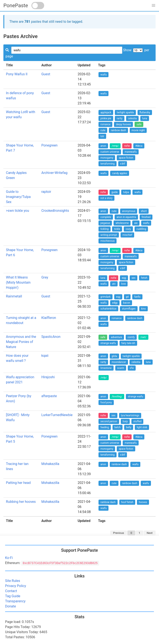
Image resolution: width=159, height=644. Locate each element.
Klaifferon (49, 318)
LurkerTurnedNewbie (57, 415)
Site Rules (13, 581)
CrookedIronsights (55, 211)
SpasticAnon (51, 337)
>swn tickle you (18, 211)
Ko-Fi (9, 558)
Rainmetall (14, 296)
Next (150, 533)
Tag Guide (13, 596)
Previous (119, 533)
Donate (11, 606)
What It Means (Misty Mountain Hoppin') (18, 282)
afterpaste (49, 396)
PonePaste (16, 6)
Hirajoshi (48, 377)
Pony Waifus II (17, 74)
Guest (46, 74)
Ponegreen (50, 145)
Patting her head (18, 483)
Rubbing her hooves (21, 502)
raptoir (46, 192)
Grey (45, 277)
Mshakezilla (50, 464)
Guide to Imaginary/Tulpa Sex (18, 197)
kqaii (45, 356)
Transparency (15, 601)
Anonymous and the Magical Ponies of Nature (21, 342)
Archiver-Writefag (54, 173)
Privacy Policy (16, 586)
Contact (11, 591)
